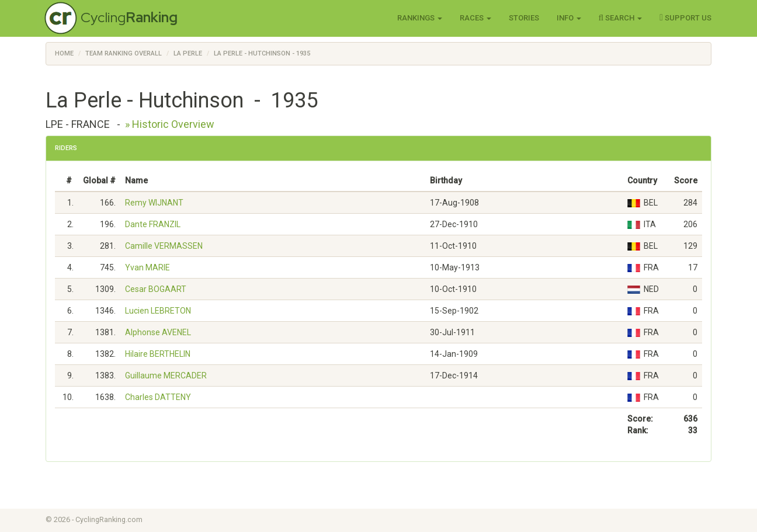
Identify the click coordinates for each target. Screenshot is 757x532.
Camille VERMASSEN (164, 246)
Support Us (685, 18)
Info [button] (569, 18)
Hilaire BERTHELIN (158, 354)
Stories (524, 18)
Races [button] (475, 18)
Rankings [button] (420, 18)
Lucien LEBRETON (158, 311)
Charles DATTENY (158, 397)
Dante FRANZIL (153, 224)
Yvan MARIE (147, 267)
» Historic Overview (170, 124)
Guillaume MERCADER (166, 375)
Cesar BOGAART (156, 289)
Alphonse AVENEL (158, 332)
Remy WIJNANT (154, 203)
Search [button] (621, 18)
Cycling (129, 17)
